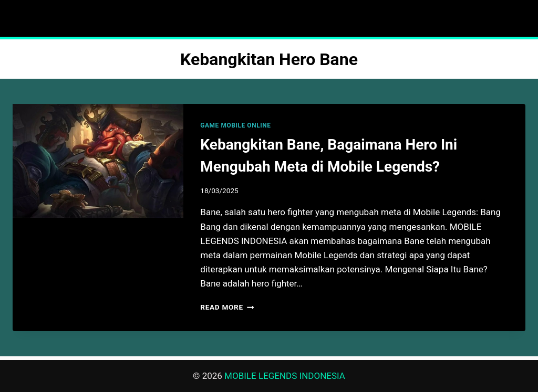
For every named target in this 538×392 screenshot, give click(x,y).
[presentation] (98, 161)
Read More (227, 307)
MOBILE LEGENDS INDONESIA (285, 376)
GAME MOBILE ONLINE (235, 125)
